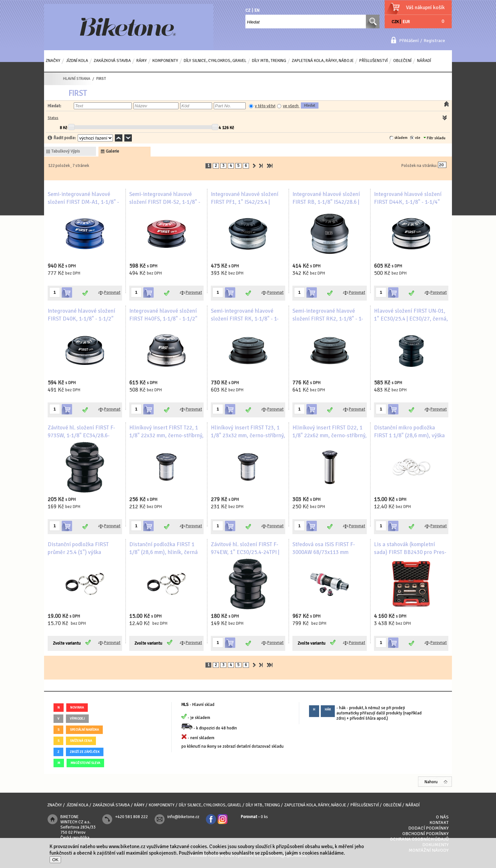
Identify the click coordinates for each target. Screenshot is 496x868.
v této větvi (265, 106)
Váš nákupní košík (425, 7)
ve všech (291, 106)
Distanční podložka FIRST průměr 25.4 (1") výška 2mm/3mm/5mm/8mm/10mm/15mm (86, 552)
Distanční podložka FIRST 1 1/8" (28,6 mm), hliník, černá (163, 548)
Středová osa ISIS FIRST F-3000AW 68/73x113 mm (324, 548)
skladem (401, 138)
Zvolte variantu (67, 643)
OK (55, 860)
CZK (395, 22)
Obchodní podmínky (426, 834)
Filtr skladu (434, 138)
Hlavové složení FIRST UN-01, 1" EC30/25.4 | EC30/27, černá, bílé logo (411, 319)
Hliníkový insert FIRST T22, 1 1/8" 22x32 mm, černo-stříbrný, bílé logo (166, 435)
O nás (442, 817)
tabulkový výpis (66, 151)
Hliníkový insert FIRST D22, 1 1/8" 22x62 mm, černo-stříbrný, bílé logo (330, 435)
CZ (248, 10)
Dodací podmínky (428, 828)
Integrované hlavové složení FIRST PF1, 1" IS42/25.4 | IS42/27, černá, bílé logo (245, 202)
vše (418, 138)
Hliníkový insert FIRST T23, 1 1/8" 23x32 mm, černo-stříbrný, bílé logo (248, 435)
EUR (406, 22)
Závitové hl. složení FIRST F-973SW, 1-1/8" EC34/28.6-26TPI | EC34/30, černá (81, 435)
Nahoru (431, 782)
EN (257, 10)
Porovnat (112, 292)
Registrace (434, 41)
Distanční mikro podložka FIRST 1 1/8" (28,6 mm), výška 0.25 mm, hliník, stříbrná (409, 435)
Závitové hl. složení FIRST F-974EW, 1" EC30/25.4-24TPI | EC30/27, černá (245, 552)
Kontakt (439, 823)
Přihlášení (409, 41)
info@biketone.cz (183, 817)
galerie (112, 151)
